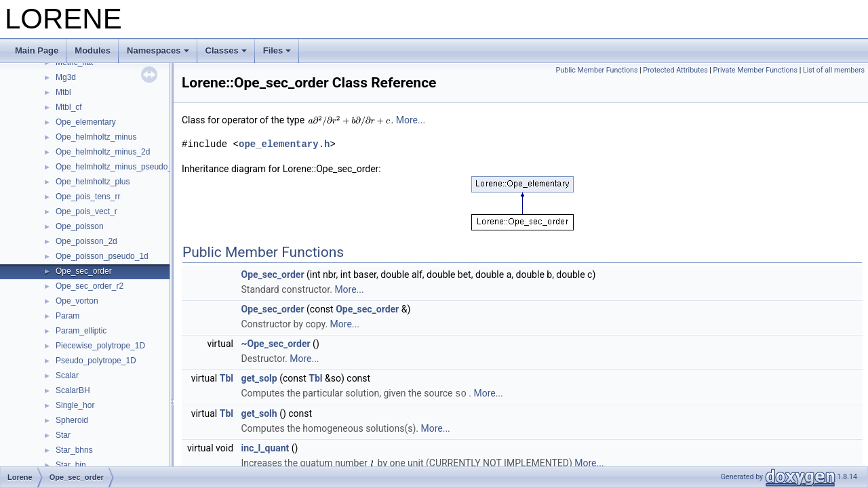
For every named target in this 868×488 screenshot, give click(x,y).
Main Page (37, 50)
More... (411, 120)
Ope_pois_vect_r (86, 211)
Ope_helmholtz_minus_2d (103, 152)
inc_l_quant (265, 447)
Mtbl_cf (69, 107)
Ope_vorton (77, 301)
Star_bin (71, 465)
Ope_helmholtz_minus (96, 137)
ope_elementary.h (284, 144)
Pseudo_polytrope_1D (96, 361)
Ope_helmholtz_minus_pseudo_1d (118, 167)
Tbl (226, 378)
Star (63, 435)
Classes (226, 50)
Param (67, 316)
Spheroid (72, 420)
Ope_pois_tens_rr (88, 197)
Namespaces (158, 50)
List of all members (834, 70)
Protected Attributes (675, 70)
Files (277, 50)
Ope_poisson (80, 226)
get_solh (259, 413)
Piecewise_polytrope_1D (100, 346)
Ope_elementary (86, 122)
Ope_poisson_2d (86, 241)
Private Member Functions (755, 70)
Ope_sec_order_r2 (90, 286)
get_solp (259, 378)
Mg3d (66, 77)
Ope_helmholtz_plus (93, 182)
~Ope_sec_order (276, 344)
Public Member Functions (597, 70)
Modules (93, 50)
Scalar (67, 375)
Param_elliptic (81, 331)
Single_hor (75, 405)
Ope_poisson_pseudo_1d (102, 256)
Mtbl (63, 92)
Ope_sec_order (84, 271)
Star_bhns (74, 450)
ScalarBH (73, 390)
